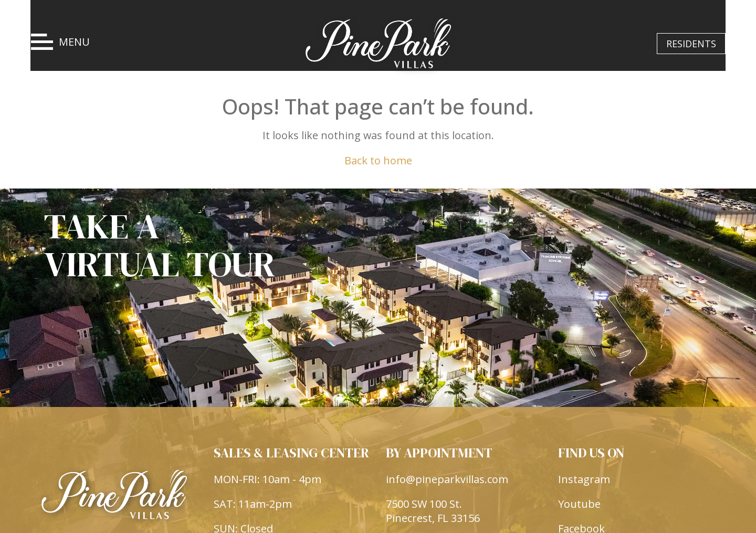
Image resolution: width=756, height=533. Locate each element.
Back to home (378, 160)
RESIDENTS (691, 44)
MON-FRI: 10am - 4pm (267, 506)
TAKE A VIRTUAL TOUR (160, 247)
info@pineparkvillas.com (447, 506)
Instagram (584, 506)
